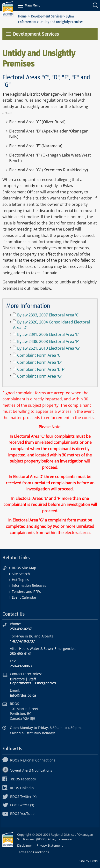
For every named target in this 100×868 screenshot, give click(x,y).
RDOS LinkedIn (18, 788)
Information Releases (29, 585)
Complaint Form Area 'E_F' (41, 369)
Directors (17, 679)
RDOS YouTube (18, 814)
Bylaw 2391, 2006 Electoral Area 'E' (48, 334)
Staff (32, 679)
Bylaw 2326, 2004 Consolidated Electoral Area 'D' (51, 325)
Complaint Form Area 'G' (39, 376)
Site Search (21, 574)
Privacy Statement (50, 845)
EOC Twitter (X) (18, 805)
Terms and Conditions (33, 852)
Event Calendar (24, 597)
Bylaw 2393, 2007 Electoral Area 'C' (48, 315)
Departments (21, 683)
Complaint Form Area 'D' (39, 362)
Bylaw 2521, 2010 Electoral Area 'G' (49, 348)
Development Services (47, 16)
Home (22, 16)
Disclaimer (25, 845)
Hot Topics (20, 580)
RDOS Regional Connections (29, 760)
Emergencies (45, 683)
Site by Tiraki (89, 861)
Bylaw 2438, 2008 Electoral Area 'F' (48, 341)
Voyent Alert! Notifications (27, 770)
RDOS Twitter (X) (19, 797)
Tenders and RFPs (26, 591)
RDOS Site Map (24, 568)
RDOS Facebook (19, 779)
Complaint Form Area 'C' (39, 355)
